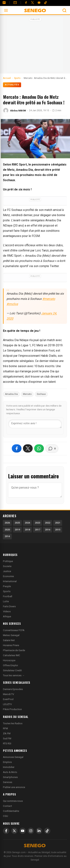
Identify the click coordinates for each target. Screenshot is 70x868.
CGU (6, 816)
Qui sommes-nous (13, 801)
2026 (7, 523)
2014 (7, 536)
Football (8, 596)
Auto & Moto (10, 772)
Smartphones (10, 777)
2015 (58, 530)
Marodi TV (8, 694)
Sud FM (7, 738)
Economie (8, 576)
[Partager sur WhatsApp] (39, 448)
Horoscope (9, 660)
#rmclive (12, 304)
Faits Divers (9, 606)
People (7, 586)
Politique (8, 561)
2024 (27, 523)
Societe (7, 566)
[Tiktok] (46, 3)
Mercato (27, 394)
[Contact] (15, 3)
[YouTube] (39, 3)
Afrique (7, 616)
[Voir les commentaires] (52, 449)
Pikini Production (12, 709)
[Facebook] (26, 3)
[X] (14, 831)
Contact (7, 806)
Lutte (6, 601)
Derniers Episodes (13, 689)
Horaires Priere (11, 645)
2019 (17, 530)
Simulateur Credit (12, 670)
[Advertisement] (35, 45)
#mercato (49, 299)
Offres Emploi (10, 665)
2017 (38, 530)
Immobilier (9, 767)
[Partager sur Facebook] (17, 448)
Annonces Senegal (13, 757)
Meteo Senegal (11, 635)
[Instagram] (31, 831)
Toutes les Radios (13, 723)
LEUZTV (7, 704)
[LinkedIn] (39, 831)
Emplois (7, 762)
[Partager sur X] (28, 448)
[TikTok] (47, 831)
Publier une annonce (14, 787)
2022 (48, 523)
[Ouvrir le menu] (6, 10)
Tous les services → (14, 675)
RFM (5, 728)
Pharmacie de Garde (14, 650)
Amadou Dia (11, 394)
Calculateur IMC (12, 655)
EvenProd (8, 699)
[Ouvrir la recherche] (64, 10)
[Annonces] (4, 3)
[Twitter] (32, 3)
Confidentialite (11, 811)
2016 (48, 530)
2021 (58, 523)
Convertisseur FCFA (14, 630)
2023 (38, 523)
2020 (7, 530)
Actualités (12, 85)
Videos (7, 611)
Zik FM (7, 733)
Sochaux (41, 394)
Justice (7, 571)
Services (8, 782)
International (10, 581)
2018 (27, 530)
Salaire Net (9, 640)
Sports (7, 591)
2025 (17, 523)
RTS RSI (7, 743)
